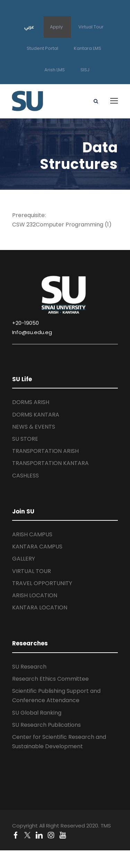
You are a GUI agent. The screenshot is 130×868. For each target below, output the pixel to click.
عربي (29, 27)
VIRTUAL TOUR (32, 571)
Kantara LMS (88, 48)
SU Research (29, 667)
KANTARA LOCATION (40, 607)
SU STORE (25, 439)
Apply (56, 27)
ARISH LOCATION (35, 595)
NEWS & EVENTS (34, 427)
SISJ (85, 70)
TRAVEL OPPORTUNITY (42, 583)
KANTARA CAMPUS (37, 547)
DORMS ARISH (31, 402)
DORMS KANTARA (36, 415)
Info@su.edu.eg (32, 332)
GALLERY (24, 559)
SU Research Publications (46, 725)
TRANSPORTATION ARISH (45, 451)
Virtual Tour (91, 27)
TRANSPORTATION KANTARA (50, 463)
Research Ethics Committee (50, 679)
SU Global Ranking (37, 713)
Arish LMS (55, 70)
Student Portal (42, 48)
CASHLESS (25, 476)
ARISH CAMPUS (32, 534)
